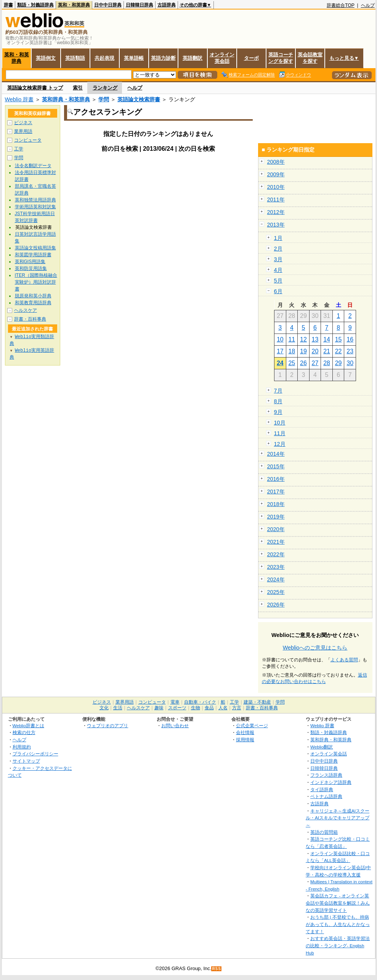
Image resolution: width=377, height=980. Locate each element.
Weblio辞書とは (28, 725)
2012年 (276, 212)
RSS (217, 969)
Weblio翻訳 (322, 747)
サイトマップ (26, 761)
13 (315, 339)
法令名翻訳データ (33, 166)
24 (280, 363)
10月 (280, 423)
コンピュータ (28, 140)
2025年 (276, 592)
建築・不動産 (257, 702)
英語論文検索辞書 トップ (35, 88)
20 (315, 351)
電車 (175, 702)
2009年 (276, 174)
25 (292, 363)
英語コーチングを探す (281, 58)
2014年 (276, 454)
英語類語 (75, 58)
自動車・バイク (200, 702)
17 (280, 351)
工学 (19, 149)
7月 (278, 391)
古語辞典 (167, 5)
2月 (278, 249)
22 (338, 351)
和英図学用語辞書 (33, 255)
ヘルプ (368, 5)
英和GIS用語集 (30, 262)
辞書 (8, 5)
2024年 (276, 579)
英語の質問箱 (324, 832)
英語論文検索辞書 (139, 99)
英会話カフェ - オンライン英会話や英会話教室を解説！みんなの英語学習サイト (338, 903)
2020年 (276, 529)
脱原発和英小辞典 (33, 296)
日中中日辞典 (108, 5)
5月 (278, 281)
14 (327, 339)
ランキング (105, 88)
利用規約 (22, 747)
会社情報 (245, 732)
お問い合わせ (175, 725)
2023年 (276, 567)
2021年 (276, 542)
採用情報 (245, 740)
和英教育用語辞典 (33, 303)
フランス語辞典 (326, 775)
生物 (196, 708)
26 (303, 363)
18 (292, 351)
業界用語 (23, 131)
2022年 (276, 554)
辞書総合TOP (341, 5)
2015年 (276, 466)
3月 (278, 259)
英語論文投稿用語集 (35, 248)
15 (338, 339)
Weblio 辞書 (19, 99)
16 (350, 339)
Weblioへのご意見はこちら (315, 648)
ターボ (251, 58)
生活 (118, 708)
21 (327, 351)
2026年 (276, 605)
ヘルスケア (26, 310)
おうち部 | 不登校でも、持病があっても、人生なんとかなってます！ (338, 924)
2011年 (276, 200)
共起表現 (104, 58)
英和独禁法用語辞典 (35, 200)
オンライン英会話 (222, 58)
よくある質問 (344, 660)
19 (303, 351)
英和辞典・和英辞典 (66, 99)
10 (280, 339)
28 (327, 363)
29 (338, 363)
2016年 (276, 479)
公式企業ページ (252, 725)
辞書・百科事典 (30, 319)
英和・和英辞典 (74, 5)
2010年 (276, 187)
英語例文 (46, 58)
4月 (278, 270)
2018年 (276, 504)
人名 (223, 708)
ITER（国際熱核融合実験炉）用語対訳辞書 (36, 282)
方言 (237, 708)
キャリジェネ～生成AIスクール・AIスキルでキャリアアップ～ (338, 818)
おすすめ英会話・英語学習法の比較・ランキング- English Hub (338, 945)
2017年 (276, 492)
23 (350, 351)
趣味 (159, 708)
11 (292, 339)
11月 (280, 433)
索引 (78, 88)
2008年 (276, 162)
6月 (278, 291)
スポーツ (177, 708)
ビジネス (23, 123)
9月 (278, 412)
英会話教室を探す (310, 58)
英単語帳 (134, 58)
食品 (209, 708)
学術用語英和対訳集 (35, 207)
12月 (280, 444)
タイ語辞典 (322, 789)
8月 (278, 401)
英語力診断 (163, 58)
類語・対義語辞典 (35, 5)
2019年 (276, 517)
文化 (104, 708)
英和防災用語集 (31, 268)
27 (315, 363)
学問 (104, 99)
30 (350, 363)
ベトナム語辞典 (326, 796)
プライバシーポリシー (35, 754)
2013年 (276, 225)
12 (303, 339)
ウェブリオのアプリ (107, 725)
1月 (278, 238)
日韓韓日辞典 (140, 5)
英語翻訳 (193, 58)
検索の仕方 (24, 732)
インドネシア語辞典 (331, 782)
